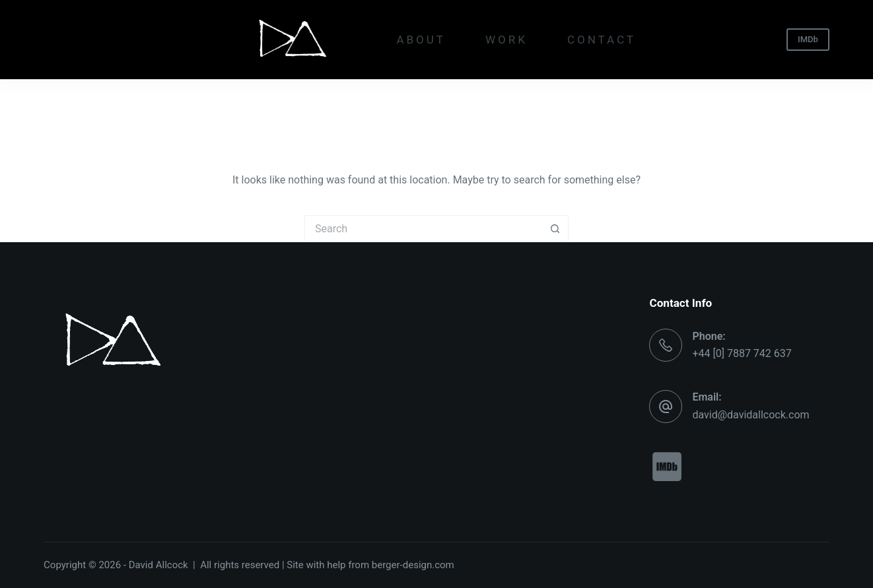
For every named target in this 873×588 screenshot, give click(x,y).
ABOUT (421, 40)
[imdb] (666, 467)
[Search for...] (423, 228)
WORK (506, 40)
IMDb (808, 39)
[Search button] (555, 228)
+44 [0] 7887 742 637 (742, 353)
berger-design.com (413, 565)
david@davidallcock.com (751, 415)
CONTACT (602, 40)
